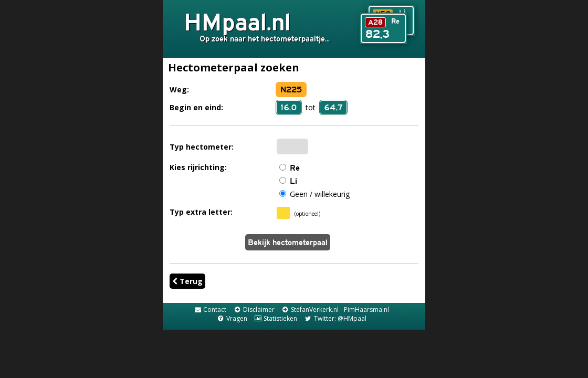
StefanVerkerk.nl (310, 309)
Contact (210, 309)
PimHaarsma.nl (366, 309)
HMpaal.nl (237, 22)
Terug (187, 281)
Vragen (232, 318)
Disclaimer (254, 309)
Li (293, 181)
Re (295, 168)
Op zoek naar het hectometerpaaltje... (265, 39)
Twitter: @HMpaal (335, 318)
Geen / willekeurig (320, 194)
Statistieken (276, 318)
